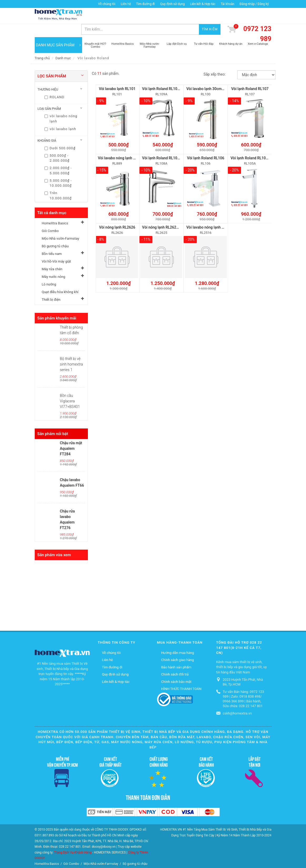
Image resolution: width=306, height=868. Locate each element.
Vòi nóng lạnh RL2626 (117, 214)
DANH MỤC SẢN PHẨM (58, 32)
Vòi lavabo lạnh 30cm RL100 (210, 75)
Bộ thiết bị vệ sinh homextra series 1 (71, 351)
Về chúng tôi (107, 4)
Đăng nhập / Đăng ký (254, 4)
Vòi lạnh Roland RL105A (250, 145)
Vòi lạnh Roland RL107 (250, 75)
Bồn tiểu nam (52, 240)
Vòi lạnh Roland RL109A (162, 75)
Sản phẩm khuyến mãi (57, 305)
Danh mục (63, 45)
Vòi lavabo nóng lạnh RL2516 (210, 214)
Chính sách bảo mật (176, 668)
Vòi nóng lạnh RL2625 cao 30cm (169, 214)
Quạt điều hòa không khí (60, 278)
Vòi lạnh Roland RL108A (162, 145)
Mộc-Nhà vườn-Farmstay (61, 225)
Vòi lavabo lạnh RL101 (117, 75)
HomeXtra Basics (55, 210)
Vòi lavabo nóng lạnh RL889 (121, 145)
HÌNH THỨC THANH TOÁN (181, 675)
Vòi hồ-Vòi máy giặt (56, 248)
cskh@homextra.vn (237, 700)
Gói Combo (50, 217)
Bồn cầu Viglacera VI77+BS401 (70, 388)
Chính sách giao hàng (178, 646)
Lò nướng (49, 271)
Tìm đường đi (146, 4)
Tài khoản (228, 4)
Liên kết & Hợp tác (203, 4)
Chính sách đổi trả (175, 661)
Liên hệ (126, 4)
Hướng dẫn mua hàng (178, 639)
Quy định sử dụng (172, 4)
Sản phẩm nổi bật (53, 420)
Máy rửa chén (52, 256)
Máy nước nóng (54, 263)
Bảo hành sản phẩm (176, 654)
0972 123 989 (257, 20)
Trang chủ (42, 45)
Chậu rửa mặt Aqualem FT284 (71, 435)
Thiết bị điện (51, 286)
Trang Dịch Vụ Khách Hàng (73, 839)
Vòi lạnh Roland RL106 (206, 145)
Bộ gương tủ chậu (55, 233)
